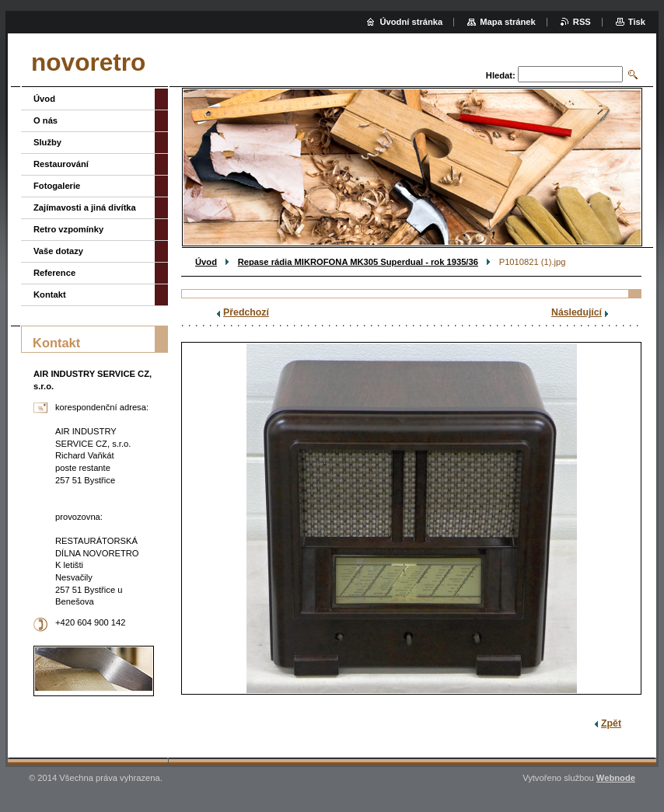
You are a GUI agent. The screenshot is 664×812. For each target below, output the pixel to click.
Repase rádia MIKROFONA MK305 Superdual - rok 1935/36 (358, 262)
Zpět (611, 723)
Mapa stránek (508, 22)
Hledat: (501, 75)
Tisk (637, 22)
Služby (47, 142)
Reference (54, 273)
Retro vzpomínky (68, 229)
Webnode (616, 778)
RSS (582, 22)
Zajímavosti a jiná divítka (85, 207)
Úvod (206, 262)
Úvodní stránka (411, 22)
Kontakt (50, 294)
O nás (45, 120)
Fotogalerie (57, 186)
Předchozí (246, 312)
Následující (577, 312)
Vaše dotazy (58, 251)
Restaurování (61, 164)
